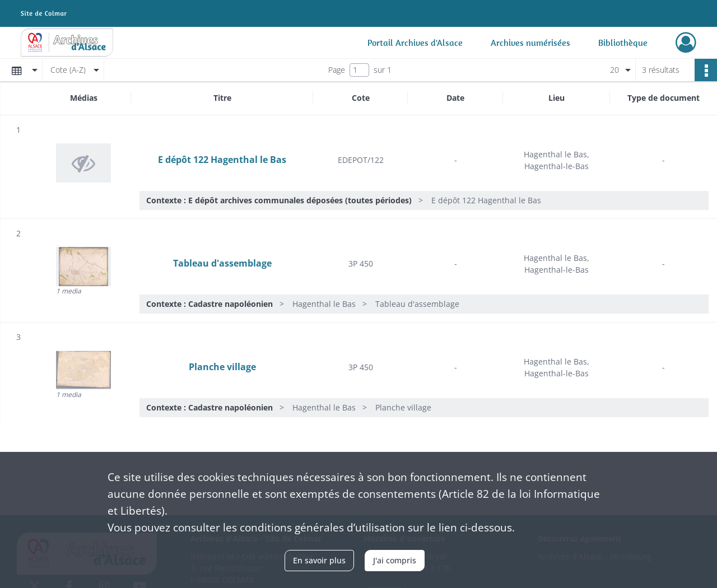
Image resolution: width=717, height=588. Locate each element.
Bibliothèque (623, 43)
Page (337, 70)
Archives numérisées (530, 43)
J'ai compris (395, 560)
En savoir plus (319, 560)
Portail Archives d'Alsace (415, 43)
